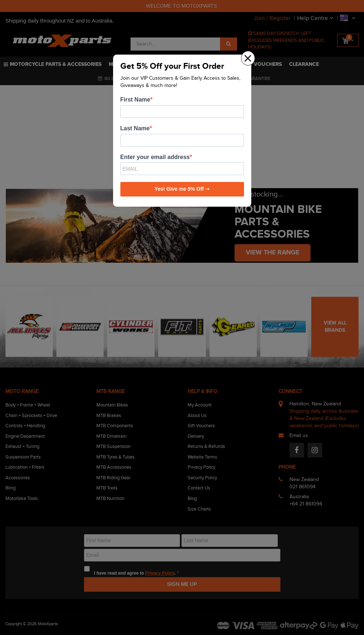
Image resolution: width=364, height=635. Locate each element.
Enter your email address (155, 157)
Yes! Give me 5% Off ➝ (182, 189)
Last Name (135, 128)
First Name (135, 100)
